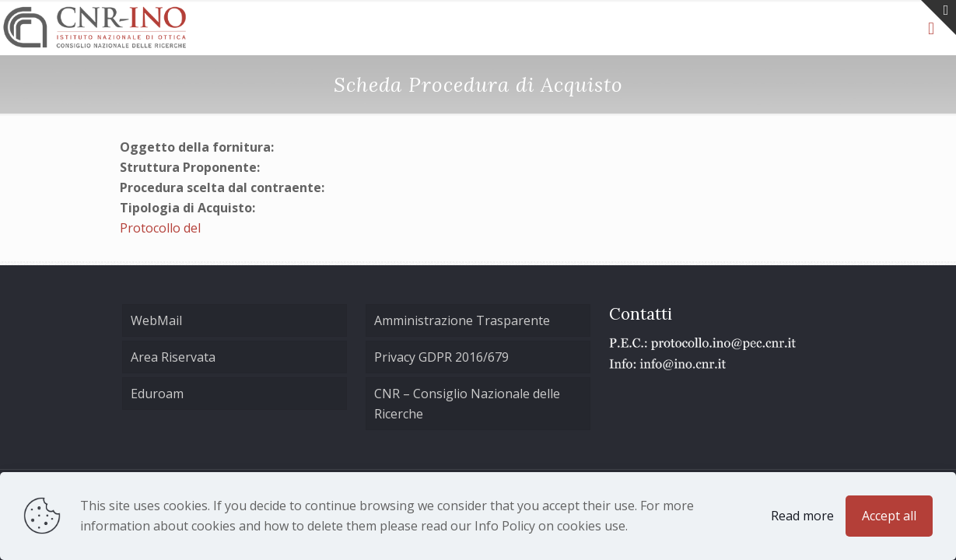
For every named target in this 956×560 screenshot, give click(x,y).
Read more (802, 516)
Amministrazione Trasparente (462, 320)
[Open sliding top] (938, 17)
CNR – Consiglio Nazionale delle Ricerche (467, 404)
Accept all (889, 516)
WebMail (156, 320)
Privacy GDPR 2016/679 (441, 357)
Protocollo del (160, 228)
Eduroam (157, 394)
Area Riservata (173, 357)
